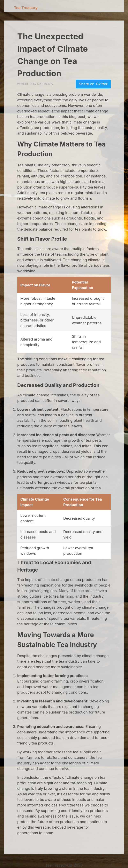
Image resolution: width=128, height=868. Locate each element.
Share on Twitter (93, 84)
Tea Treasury (26, 8)
